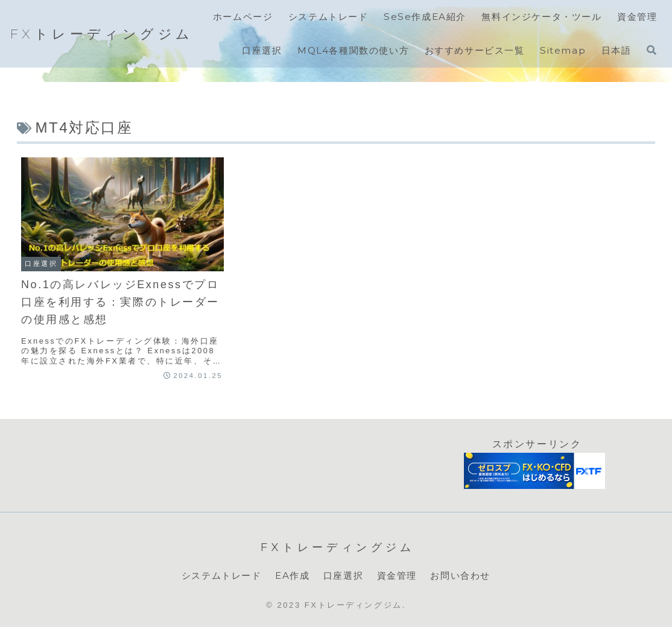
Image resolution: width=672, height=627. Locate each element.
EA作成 (292, 575)
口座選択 (343, 575)
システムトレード (222, 575)
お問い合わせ (460, 575)
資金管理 (397, 575)
